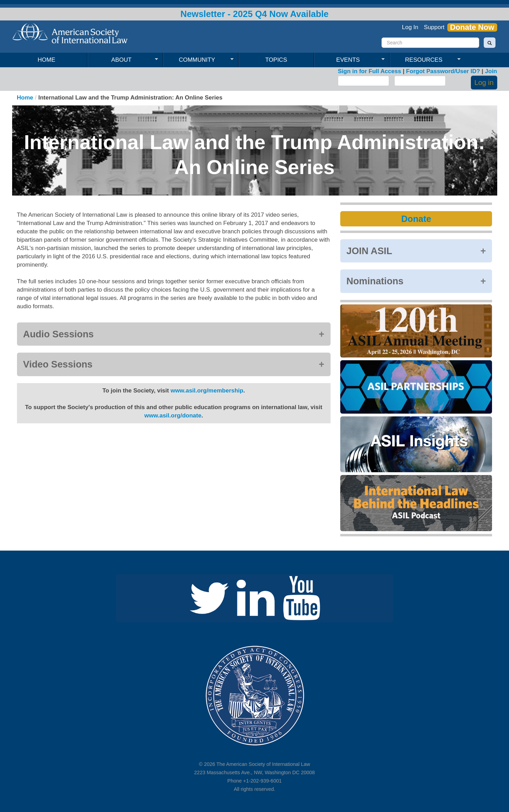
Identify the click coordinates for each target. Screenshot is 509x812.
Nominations (375, 281)
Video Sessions (58, 364)
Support (434, 27)
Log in (484, 83)
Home (47, 60)
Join (491, 71)
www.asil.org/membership (207, 391)
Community (198, 60)
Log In (410, 27)
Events (349, 60)
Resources (425, 60)
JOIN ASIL (369, 251)
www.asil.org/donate (173, 416)
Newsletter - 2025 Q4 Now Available (255, 14)
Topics (276, 60)
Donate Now (472, 27)
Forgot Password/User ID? (443, 71)
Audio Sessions (59, 334)
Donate (416, 219)
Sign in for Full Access (370, 71)
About (123, 60)
